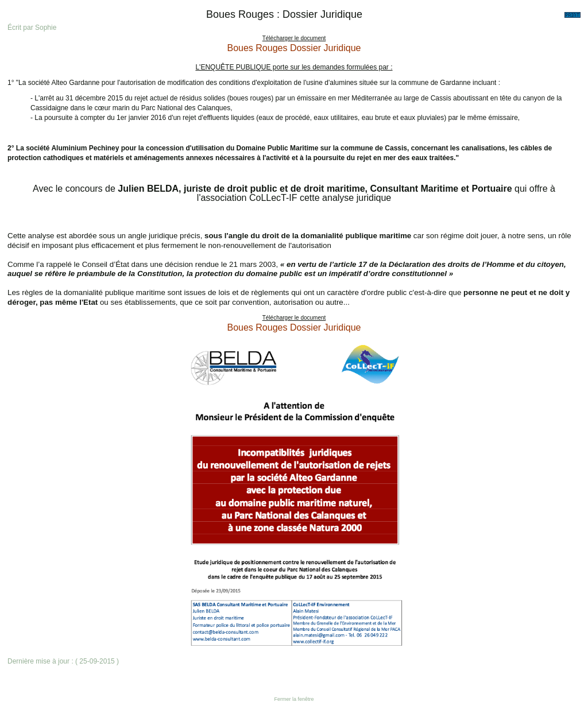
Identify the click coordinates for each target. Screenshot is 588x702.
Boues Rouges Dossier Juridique (294, 48)
